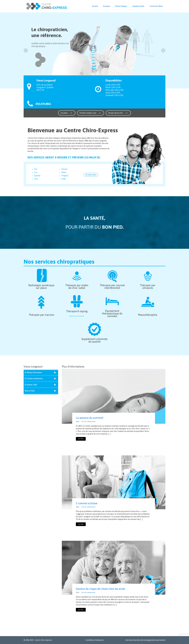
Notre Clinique (121, 6)
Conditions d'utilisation (94, 640)
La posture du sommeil (90, 418)
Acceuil (95, 6)
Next (163, 50)
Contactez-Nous (156, 6)
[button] (67, 113)
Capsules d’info (138, 6)
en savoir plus (91, 175)
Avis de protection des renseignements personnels (145, 640)
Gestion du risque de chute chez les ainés (101, 589)
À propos (107, 6)
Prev (26, 50)
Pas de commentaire (88, 421)
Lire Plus (81, 439)
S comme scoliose (87, 503)
